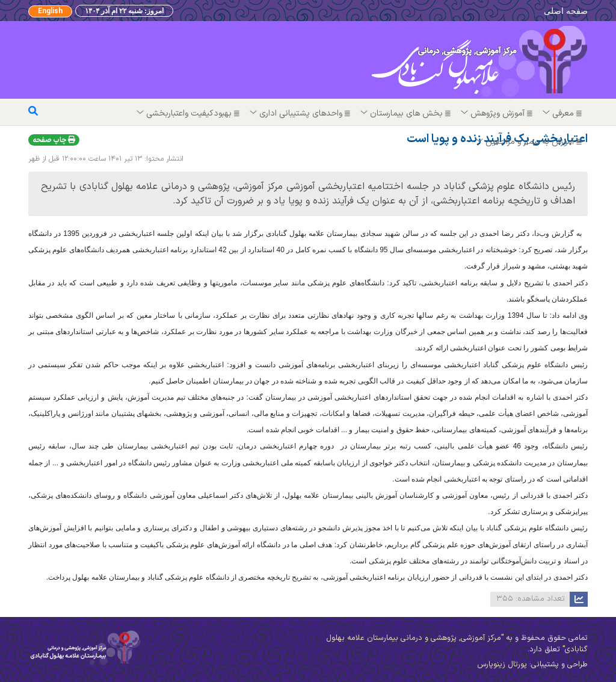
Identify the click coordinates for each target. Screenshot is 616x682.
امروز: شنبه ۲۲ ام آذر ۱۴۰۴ (124, 11)
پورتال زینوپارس (502, 664)
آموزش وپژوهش (497, 113)
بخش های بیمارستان (406, 113)
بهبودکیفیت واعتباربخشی (189, 113)
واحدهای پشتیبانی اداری (301, 113)
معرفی (563, 113)
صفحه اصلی (566, 11)
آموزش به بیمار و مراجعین (530, 142)
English (50, 11)
